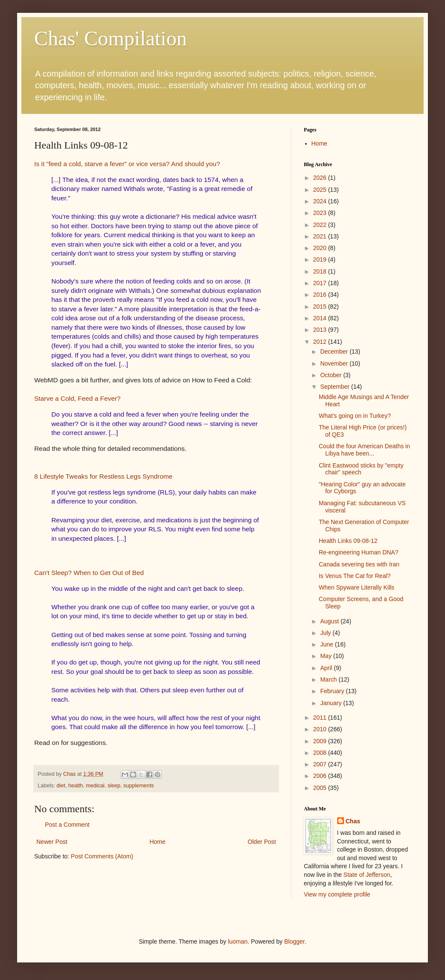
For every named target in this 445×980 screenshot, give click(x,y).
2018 (321, 271)
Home (157, 842)
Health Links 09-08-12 (348, 541)
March (329, 679)
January (332, 703)
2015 (321, 307)
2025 (321, 190)
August (330, 621)
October (332, 375)
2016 (321, 295)
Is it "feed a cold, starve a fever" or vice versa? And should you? (127, 164)
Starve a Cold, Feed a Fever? (77, 398)
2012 (321, 342)
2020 (321, 248)
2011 (321, 718)
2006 (321, 776)
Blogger (294, 941)
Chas (353, 821)
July (326, 633)
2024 (321, 201)
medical (95, 786)
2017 (321, 283)
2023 (321, 213)
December (335, 351)
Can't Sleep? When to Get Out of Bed (89, 573)
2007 (321, 764)
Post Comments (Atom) (102, 856)
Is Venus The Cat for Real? (355, 576)
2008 (321, 753)
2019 (321, 259)
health (75, 786)
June (327, 644)
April (327, 668)
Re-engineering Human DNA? (359, 552)
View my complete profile (337, 894)
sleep (114, 786)
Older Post (262, 842)
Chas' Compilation (111, 38)
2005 (321, 788)
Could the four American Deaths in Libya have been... (364, 450)
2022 (321, 225)
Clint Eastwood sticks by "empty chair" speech (361, 469)
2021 (321, 236)
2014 (321, 318)
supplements (138, 786)
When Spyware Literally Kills (357, 587)
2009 (321, 741)
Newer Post (52, 842)
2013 (321, 330)
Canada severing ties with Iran (359, 564)
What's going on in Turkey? (355, 416)
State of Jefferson (367, 875)
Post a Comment (67, 825)
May (326, 656)
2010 (321, 729)
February (333, 691)
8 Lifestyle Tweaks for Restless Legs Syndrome (103, 476)
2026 (321, 178)
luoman (238, 941)
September (335, 387)
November (335, 363)
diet (61, 786)
